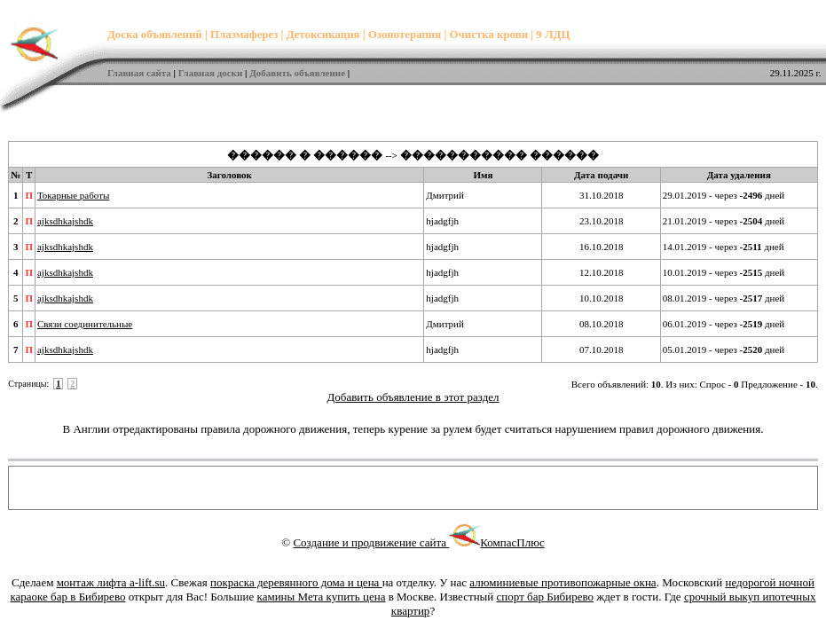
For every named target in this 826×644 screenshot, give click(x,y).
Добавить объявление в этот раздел (413, 397)
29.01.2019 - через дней (724, 195)
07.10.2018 (602, 349)
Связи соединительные (85, 324)
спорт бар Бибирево (545, 597)
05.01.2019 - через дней (724, 349)
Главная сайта (139, 73)
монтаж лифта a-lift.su (111, 582)
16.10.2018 (602, 247)
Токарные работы (73, 195)
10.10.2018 (602, 298)
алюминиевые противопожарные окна (562, 582)
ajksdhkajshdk (65, 221)
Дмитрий (445, 195)
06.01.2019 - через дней (724, 324)
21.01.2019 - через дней (724, 221)
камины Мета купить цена (322, 597)
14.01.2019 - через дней (724, 247)
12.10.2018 (602, 272)
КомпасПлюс (512, 542)
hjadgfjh (442, 221)
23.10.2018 (602, 221)
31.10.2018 (602, 195)
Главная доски (211, 73)
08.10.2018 (602, 324)
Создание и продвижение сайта (386, 542)
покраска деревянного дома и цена (296, 582)
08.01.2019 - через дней (724, 298)
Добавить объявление (297, 73)
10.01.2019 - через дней (724, 272)
